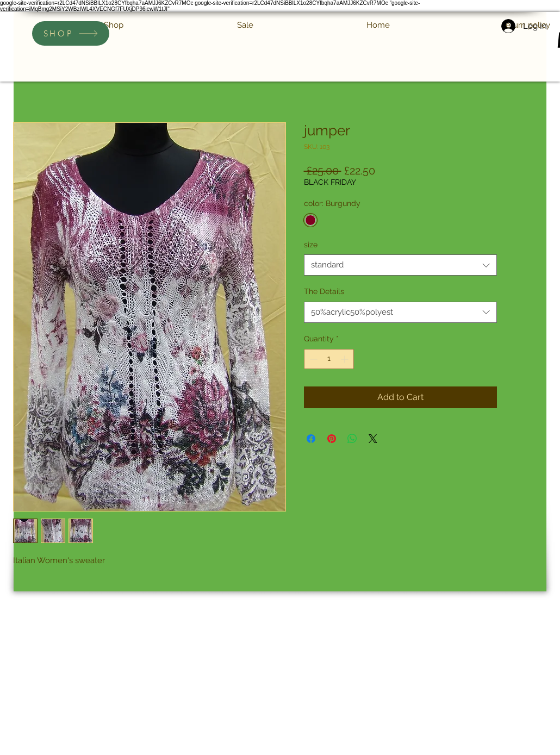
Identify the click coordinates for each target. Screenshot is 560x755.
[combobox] (400, 265)
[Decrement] (312, 359)
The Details (324, 291)
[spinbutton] (329, 359)
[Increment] (346, 359)
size (311, 245)
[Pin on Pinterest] (332, 439)
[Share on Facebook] (311, 439)
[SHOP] (71, 33)
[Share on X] (373, 439)
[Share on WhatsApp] (352, 439)
